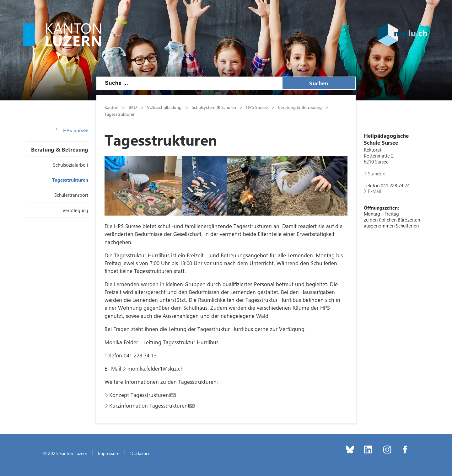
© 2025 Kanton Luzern (65, 453)
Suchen (319, 83)
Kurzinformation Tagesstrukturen (148, 405)
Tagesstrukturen (70, 180)
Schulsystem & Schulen (214, 107)
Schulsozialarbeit (71, 165)
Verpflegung (75, 210)
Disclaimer (140, 453)
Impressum (109, 453)
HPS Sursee (72, 130)
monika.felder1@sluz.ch (156, 368)
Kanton (111, 107)
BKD (133, 107)
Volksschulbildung (164, 107)
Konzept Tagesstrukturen (139, 395)
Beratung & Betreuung (60, 149)
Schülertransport (71, 195)
